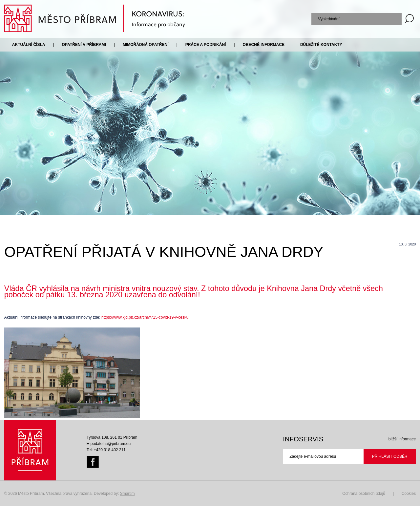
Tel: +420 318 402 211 (106, 450)
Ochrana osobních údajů (364, 494)
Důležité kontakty (321, 45)
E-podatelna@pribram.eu (109, 444)
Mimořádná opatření (146, 45)
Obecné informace (264, 45)
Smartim (127, 494)
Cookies (409, 494)
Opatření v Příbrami (84, 45)
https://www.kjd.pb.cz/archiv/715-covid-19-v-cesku (145, 317)
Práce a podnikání (206, 45)
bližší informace (402, 439)
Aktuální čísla (29, 45)
